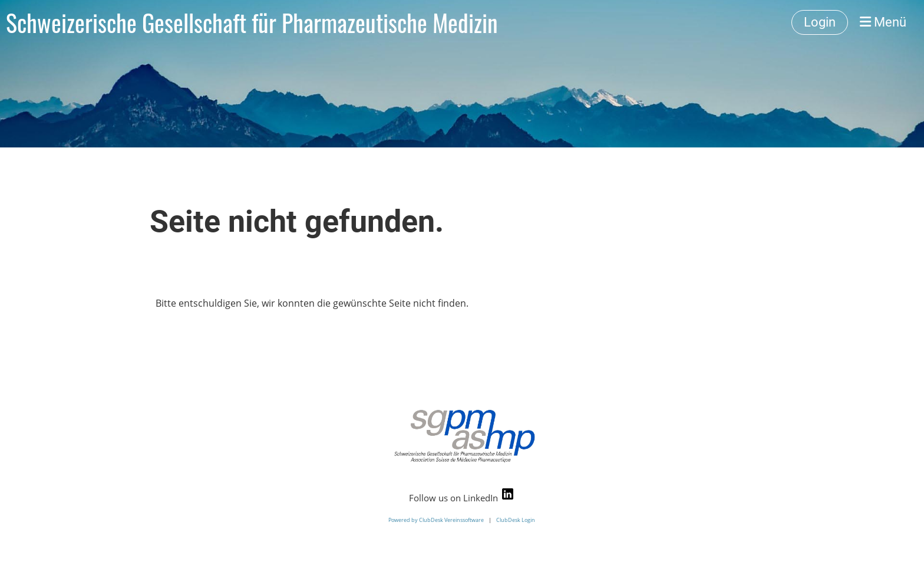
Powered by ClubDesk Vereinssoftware (436, 520)
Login (820, 22)
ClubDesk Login (516, 520)
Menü (883, 22)
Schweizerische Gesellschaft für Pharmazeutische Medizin (252, 22)
